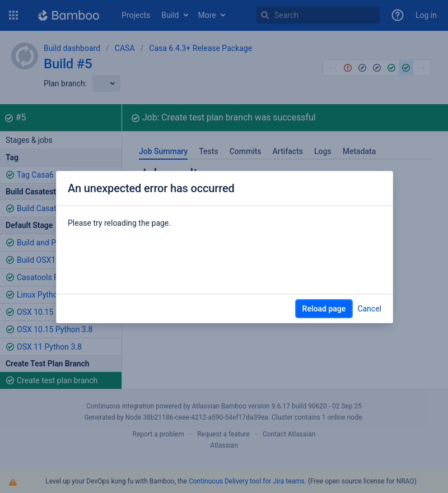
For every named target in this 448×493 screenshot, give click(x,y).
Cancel (369, 309)
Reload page (324, 309)
